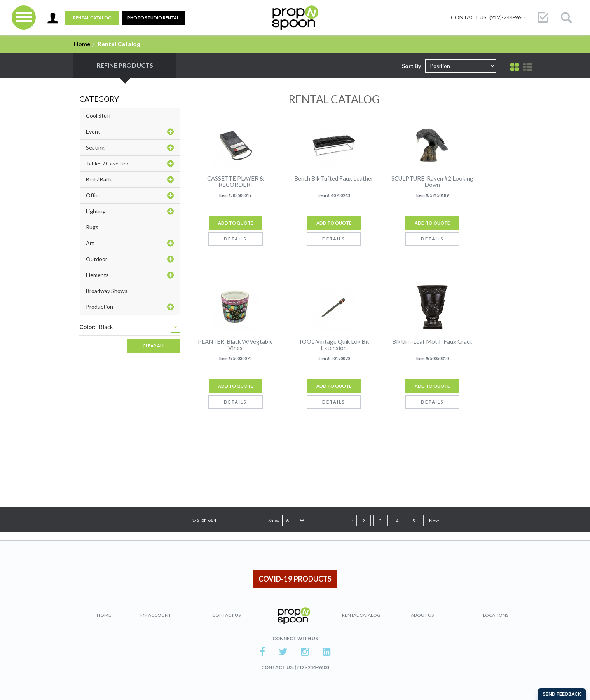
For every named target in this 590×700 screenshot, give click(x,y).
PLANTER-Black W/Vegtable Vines (235, 345)
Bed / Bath (130, 179)
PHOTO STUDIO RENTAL (153, 18)
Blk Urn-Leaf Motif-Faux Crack (432, 342)
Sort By (411, 66)
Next (434, 521)
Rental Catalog (92, 18)
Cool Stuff (98, 116)
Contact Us (226, 615)
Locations (496, 615)
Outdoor (130, 259)
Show (274, 520)
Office (130, 195)
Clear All (154, 346)
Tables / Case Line (130, 164)
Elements (130, 275)
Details (235, 239)
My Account (156, 615)
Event (130, 132)
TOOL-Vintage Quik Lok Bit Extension (334, 345)
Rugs (92, 227)
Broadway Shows (107, 291)
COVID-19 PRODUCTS (295, 579)
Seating (130, 148)
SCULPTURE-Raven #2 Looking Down (432, 182)
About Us (422, 615)
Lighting (130, 211)
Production (130, 307)
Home (82, 44)
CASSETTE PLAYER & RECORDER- (235, 182)
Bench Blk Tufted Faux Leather (334, 178)
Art (130, 243)
